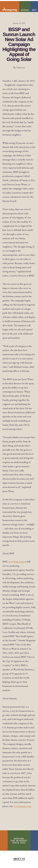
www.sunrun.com (22, 806)
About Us (19, 859)
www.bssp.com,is (17, 562)
